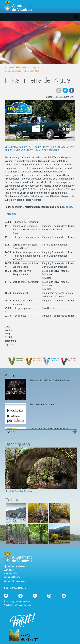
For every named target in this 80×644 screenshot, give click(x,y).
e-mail (59, 90)
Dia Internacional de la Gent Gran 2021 (22, 71)
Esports (9, 344)
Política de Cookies (23, 605)
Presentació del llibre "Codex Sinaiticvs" (50, 381)
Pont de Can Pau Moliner (19, 491)
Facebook (72, 90)
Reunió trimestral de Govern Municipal (50, 429)
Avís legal (8, 605)
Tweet (65, 90)
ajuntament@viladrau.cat (15, 588)
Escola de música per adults (44, 405)
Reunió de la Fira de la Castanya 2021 (26, 68)
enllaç (69, 207)
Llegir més (10, 431)
